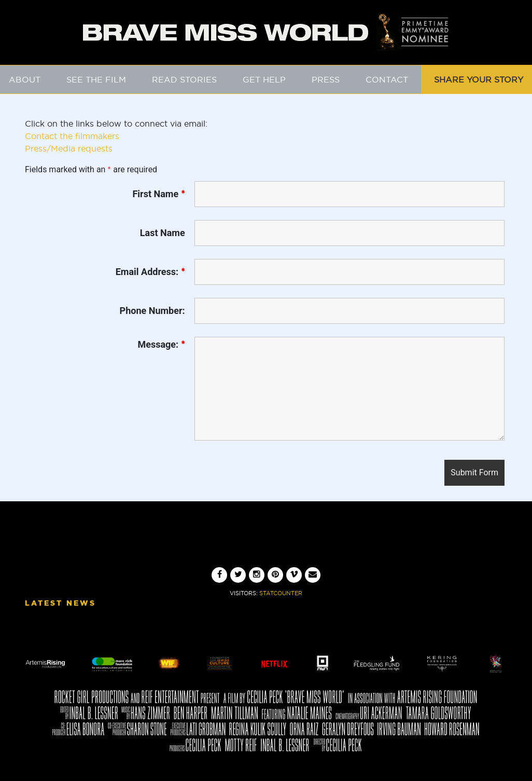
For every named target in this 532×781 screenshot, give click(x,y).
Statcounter (281, 593)
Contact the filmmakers (72, 136)
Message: (161, 345)
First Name (158, 194)
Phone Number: (152, 311)
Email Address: (150, 272)
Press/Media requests (69, 148)
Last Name (163, 233)
